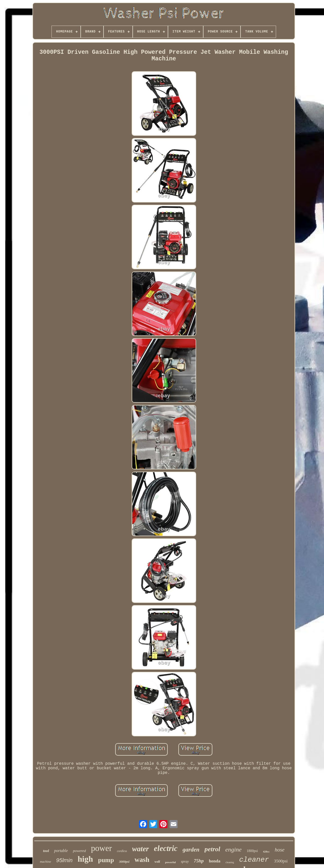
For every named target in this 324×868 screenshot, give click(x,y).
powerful (170, 862)
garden (191, 850)
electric (166, 848)
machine (45, 862)
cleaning (230, 862)
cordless (122, 851)
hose (280, 850)
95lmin (64, 860)
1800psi (252, 851)
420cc (266, 852)
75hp (199, 861)
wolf (157, 862)
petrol (212, 849)
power (101, 848)
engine (233, 849)
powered (79, 851)
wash (142, 860)
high (85, 859)
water (141, 849)
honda (215, 861)
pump (106, 860)
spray (185, 862)
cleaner (254, 860)
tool (46, 851)
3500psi (281, 861)
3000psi (124, 862)
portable (61, 851)
